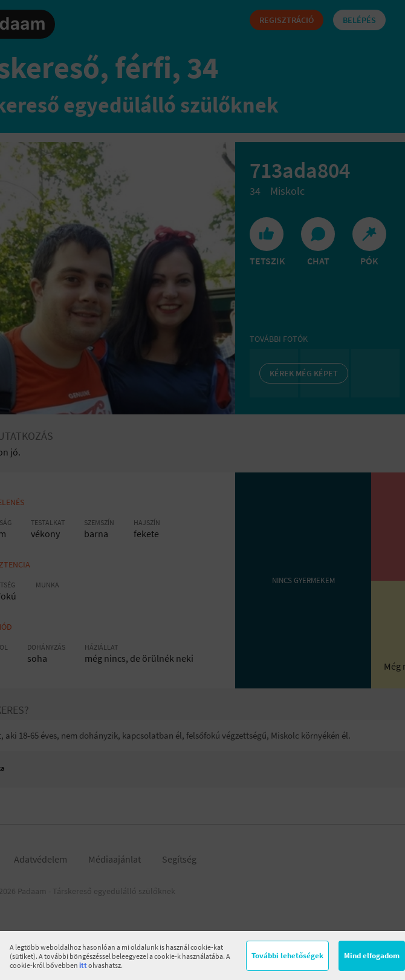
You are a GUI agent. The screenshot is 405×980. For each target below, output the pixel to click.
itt (83, 965)
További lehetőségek (287, 955)
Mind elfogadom (372, 955)
